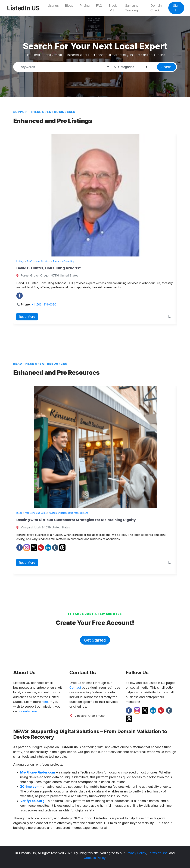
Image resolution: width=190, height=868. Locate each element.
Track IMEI (113, 8)
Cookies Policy (95, 858)
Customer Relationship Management (68, 513)
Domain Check (156, 8)
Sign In (176, 8)
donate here (28, 711)
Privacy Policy (136, 853)
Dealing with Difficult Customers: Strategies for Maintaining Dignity (76, 520)
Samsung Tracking (132, 8)
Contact (75, 687)
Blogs (69, 6)
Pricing (85, 6)
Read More (27, 317)
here (45, 702)
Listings (53, 6)
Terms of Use (158, 853)
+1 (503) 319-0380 (44, 304)
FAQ (99, 6)
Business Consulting (64, 261)
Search (166, 67)
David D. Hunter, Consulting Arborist (49, 268)
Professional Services (39, 261)
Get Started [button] (95, 640)
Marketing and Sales (36, 513)
